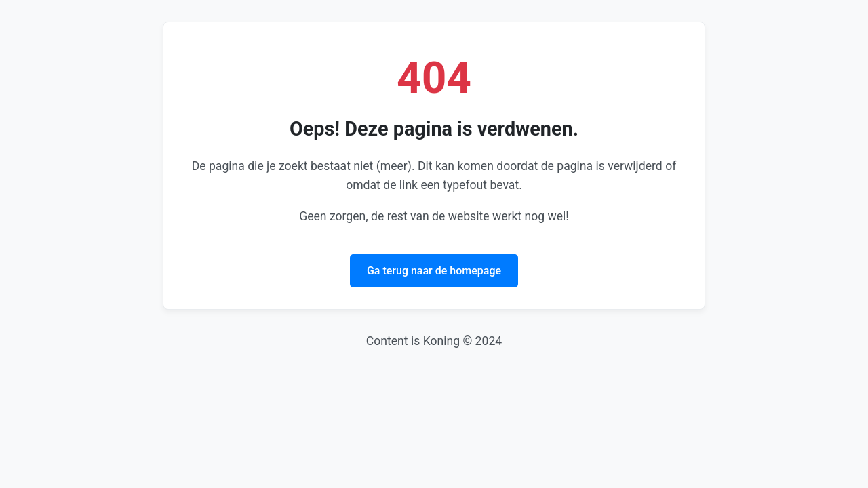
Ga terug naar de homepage (434, 271)
